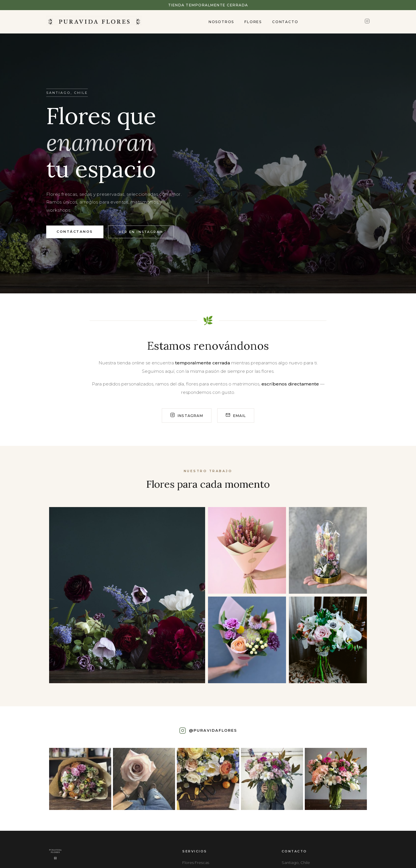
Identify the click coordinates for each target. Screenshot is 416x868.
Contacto (285, 22)
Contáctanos (75, 232)
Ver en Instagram (141, 232)
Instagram (187, 416)
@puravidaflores (213, 730)
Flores (253, 22)
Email (236, 416)
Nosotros (221, 22)
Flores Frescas (196, 863)
